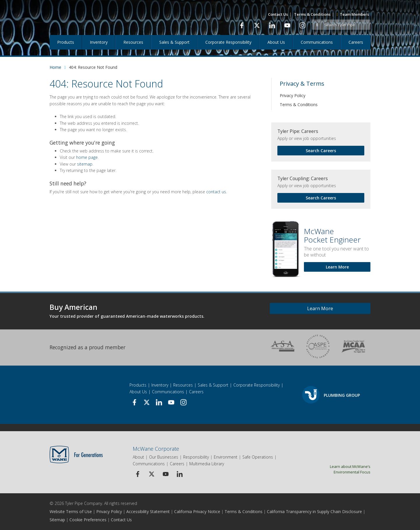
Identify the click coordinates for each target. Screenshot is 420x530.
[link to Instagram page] (302, 25)
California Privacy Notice (197, 511)
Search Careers (321, 151)
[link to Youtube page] (287, 25)
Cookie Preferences (88, 520)
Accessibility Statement (148, 511)
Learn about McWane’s (335, 469)
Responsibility (196, 457)
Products (66, 42)
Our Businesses (164, 457)
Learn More (337, 267)
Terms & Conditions (312, 14)
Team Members (353, 14)
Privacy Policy (293, 95)
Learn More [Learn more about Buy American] (320, 308)
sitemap (85, 164)
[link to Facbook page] (242, 25)
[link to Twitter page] (257, 25)
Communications (317, 42)
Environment (226, 457)
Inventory (99, 42)
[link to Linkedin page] (272, 25)
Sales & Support (174, 42)
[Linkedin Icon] (180, 474)
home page (87, 157)
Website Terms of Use (71, 511)
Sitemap (57, 520)
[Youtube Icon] (166, 474)
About (138, 457)
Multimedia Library (207, 464)
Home (55, 67)
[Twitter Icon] (152, 474)
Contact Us (278, 14)
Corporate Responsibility (228, 42)
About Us (276, 42)
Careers (356, 42)
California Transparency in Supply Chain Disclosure (314, 511)
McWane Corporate (156, 449)
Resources (133, 42)
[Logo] (87, 17)
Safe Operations (258, 457)
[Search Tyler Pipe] (346, 25)
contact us (216, 192)
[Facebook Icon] (138, 474)
